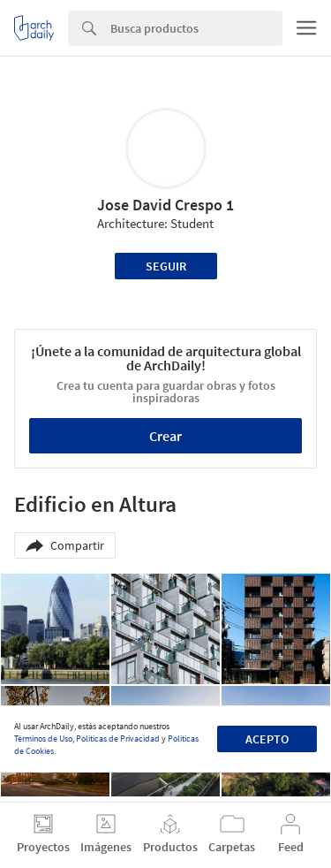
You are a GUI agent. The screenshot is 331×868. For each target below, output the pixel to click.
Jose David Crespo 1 (165, 205)
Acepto (267, 739)
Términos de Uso (43, 739)
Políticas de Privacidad (118, 739)
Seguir (166, 266)
